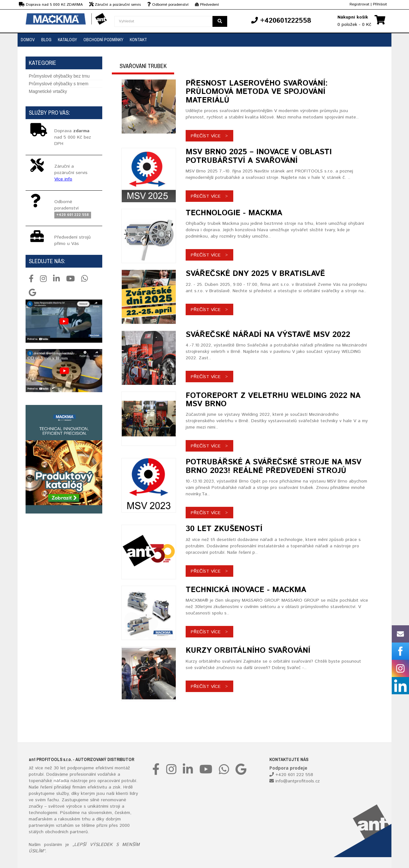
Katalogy (67, 40)
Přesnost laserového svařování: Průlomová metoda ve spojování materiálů (257, 92)
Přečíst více (206, 136)
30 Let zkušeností (224, 529)
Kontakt (138, 40)
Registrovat (359, 4)
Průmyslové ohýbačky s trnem (59, 84)
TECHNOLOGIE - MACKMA (234, 213)
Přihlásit (380, 4)
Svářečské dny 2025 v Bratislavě (255, 274)
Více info (63, 179)
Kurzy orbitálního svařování (248, 651)
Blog (46, 40)
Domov (28, 40)
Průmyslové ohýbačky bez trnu (59, 76)
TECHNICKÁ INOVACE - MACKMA (246, 590)
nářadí (60, 781)
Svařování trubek (143, 66)
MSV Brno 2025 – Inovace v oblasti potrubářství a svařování (259, 156)
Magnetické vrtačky (48, 91)
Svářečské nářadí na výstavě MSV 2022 (268, 335)
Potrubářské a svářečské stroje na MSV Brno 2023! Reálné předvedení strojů (274, 466)
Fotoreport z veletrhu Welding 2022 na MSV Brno (273, 400)
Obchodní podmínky (103, 40)
